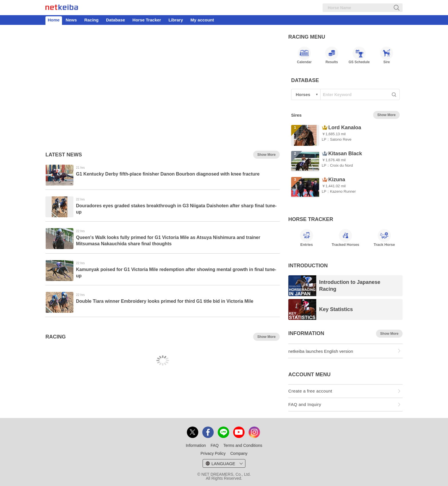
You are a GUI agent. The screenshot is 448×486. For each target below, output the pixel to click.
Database (116, 20)
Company (239, 453)
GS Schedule (359, 55)
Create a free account (310, 391)
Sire (387, 55)
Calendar (304, 55)
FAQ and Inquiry (305, 404)
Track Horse (384, 238)
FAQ (215, 445)
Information (196, 445)
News (71, 20)
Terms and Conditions (243, 445)
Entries (307, 238)
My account (202, 20)
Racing (91, 20)
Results (332, 55)
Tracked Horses (346, 238)
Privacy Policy (213, 453)
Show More (267, 155)
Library (176, 20)
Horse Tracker (147, 20)
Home (54, 20)
